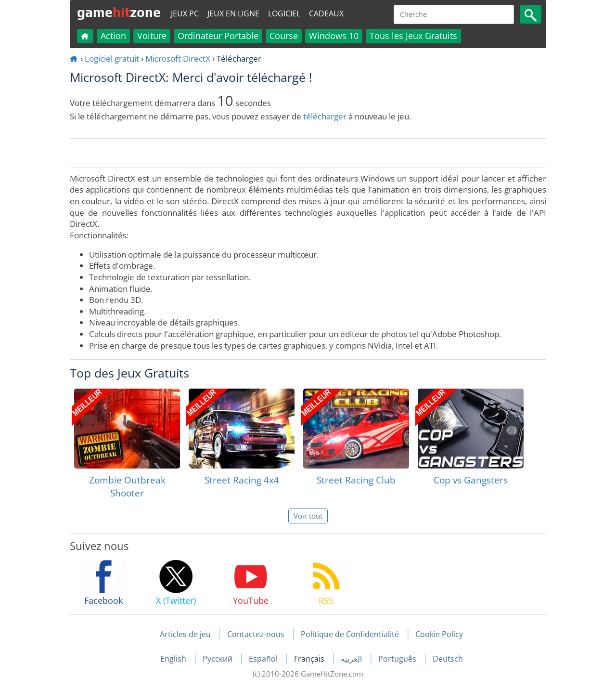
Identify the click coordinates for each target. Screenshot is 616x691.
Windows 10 (334, 36)
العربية (352, 659)
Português (398, 659)
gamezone (119, 12)
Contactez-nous (256, 634)
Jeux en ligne (233, 13)
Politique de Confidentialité (350, 634)
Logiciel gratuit (112, 59)
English (174, 659)
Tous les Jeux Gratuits (413, 36)
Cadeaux (326, 13)
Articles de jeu (185, 634)
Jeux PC (185, 13)
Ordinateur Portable (218, 36)
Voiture (152, 36)
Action (113, 36)
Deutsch (448, 659)
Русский (218, 659)
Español (264, 659)
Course (284, 36)
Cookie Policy (439, 634)
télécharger (325, 116)
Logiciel (284, 13)
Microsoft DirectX (178, 59)
